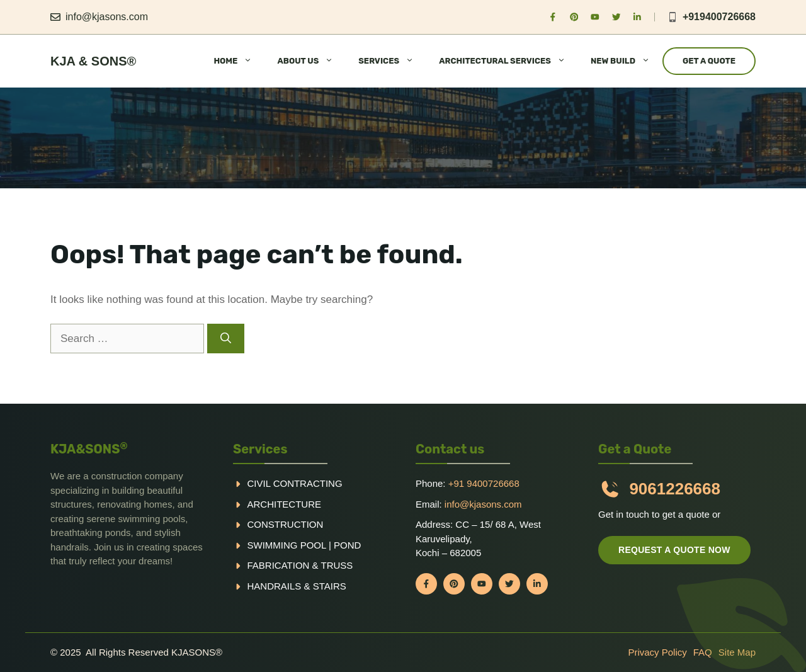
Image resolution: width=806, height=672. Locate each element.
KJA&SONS (89, 449)
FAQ (703, 652)
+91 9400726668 (484, 483)
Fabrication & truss (300, 565)
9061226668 (675, 489)
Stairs (330, 586)
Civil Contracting (295, 483)
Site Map (737, 652)
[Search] (226, 339)
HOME (239, 61)
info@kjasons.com (107, 17)
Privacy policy (657, 652)
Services (260, 449)
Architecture (285, 504)
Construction (286, 524)
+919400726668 (719, 17)
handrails (275, 586)
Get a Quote (709, 61)
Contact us (450, 449)
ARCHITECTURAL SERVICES (508, 61)
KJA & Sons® (93, 61)
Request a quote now (674, 550)
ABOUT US (311, 61)
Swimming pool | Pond (304, 545)
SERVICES (392, 61)
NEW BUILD (627, 61)
